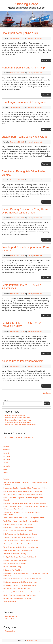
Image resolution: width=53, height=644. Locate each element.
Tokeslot (6, 479)
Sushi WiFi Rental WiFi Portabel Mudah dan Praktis (21, 541)
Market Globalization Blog (12, 567)
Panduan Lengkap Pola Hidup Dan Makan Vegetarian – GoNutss (25, 488)
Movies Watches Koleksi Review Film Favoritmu (20, 595)
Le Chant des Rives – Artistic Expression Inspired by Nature (24, 495)
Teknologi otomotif (10, 602)
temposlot (7, 450)
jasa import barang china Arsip (20, 33)
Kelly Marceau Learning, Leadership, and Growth (20, 534)
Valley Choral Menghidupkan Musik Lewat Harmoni (21, 547)
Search (6, 400)
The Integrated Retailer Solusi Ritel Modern (18, 544)
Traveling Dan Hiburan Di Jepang (15, 554)
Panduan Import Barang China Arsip (23, 68)
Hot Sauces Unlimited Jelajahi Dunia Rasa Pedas (20, 582)
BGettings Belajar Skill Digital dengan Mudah (19, 524)
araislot (6, 463)
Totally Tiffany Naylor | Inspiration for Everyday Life (21, 521)
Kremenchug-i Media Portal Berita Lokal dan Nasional (22, 592)
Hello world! (29, 437)
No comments (38, 38)
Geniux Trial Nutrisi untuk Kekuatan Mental (18, 531)
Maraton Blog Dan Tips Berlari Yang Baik (17, 598)
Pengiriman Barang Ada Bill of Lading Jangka (21, 425)
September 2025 (11, 616)
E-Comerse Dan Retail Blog (13, 570)
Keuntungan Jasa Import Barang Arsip (24, 102)
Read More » (47, 61)
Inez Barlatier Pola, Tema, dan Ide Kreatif (17, 589)
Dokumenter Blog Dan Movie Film (15, 563)
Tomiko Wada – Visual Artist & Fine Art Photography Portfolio (24, 518)
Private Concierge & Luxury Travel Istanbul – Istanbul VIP (23, 491)
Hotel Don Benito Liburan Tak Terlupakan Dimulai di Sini (22, 579)
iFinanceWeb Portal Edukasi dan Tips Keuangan (20, 585)
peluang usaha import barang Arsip (23, 361)
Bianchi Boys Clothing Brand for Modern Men (19, 528)
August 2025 (10, 619)
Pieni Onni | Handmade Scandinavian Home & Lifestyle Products (25, 503)
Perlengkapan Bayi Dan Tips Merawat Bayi (18, 550)
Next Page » (47, 393)
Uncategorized (10, 631)
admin (30, 38)
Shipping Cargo (26, 4)
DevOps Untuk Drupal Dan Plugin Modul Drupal (20, 557)
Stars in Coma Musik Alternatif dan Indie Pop (19, 537)
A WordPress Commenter (14, 437)
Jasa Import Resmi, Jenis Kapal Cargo (25, 137)
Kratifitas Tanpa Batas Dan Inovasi (15, 560)
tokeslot (6, 447)
